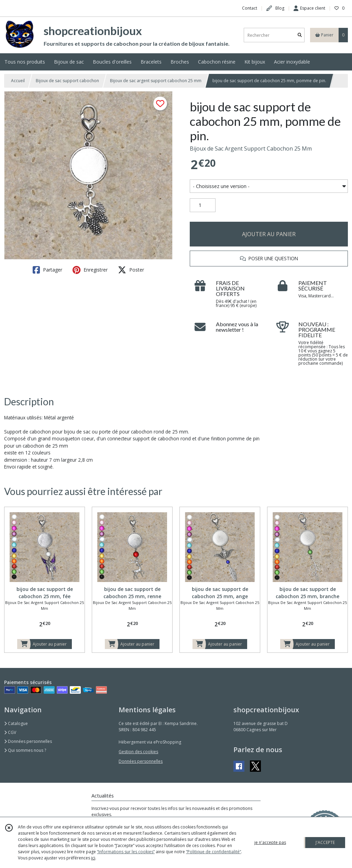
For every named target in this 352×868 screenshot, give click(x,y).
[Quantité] (203, 205)
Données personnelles (28, 741)
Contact (250, 8)
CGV (10, 732)
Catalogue (16, 723)
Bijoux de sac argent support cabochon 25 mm (156, 81)
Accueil (18, 81)
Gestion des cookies (138, 752)
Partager (47, 270)
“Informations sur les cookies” (126, 852)
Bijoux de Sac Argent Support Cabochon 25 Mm (251, 149)
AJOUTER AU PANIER (269, 234)
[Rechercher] (300, 35)
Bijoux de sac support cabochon (67, 81)
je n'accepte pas (270, 842)
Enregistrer (90, 270)
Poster (131, 270)
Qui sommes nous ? (25, 750)
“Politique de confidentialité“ (213, 852)
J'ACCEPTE (325, 842)
